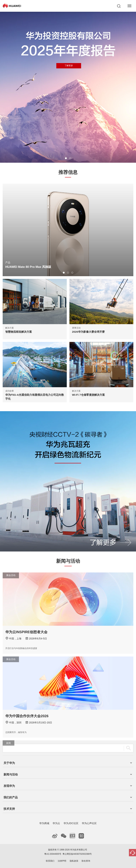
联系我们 (50, 861)
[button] (66, 158)
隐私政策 (74, 861)
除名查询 (86, 861)
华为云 (56, 823)
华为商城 (44, 823)
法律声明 (62, 861)
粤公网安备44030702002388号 (77, 854)
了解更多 (69, 66)
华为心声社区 (89, 823)
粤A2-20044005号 (53, 854)
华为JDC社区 (71, 823)
